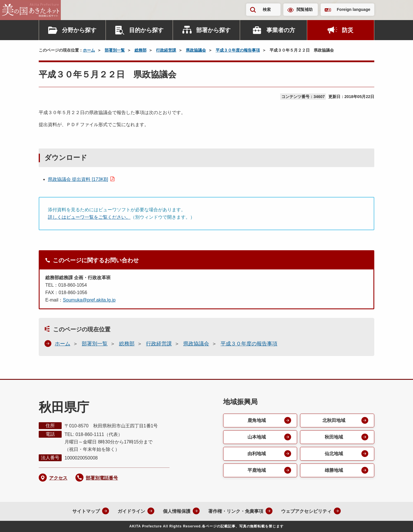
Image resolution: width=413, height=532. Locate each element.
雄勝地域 (334, 470)
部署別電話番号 (102, 478)
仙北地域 (334, 454)
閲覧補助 (305, 9)
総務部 (141, 50)
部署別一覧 (115, 50)
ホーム (89, 50)
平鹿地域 (257, 470)
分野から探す (79, 30)
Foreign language (353, 9)
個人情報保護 (177, 511)
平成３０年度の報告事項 (238, 50)
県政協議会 (196, 50)
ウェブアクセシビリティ (306, 511)
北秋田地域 (334, 420)
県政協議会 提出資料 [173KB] (78, 179)
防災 (348, 30)
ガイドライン (131, 511)
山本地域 (257, 437)
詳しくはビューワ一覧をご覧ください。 (89, 217)
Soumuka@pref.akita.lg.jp (89, 300)
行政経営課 (166, 50)
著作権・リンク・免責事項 (236, 511)
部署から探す (213, 30)
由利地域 (257, 454)
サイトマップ (86, 511)
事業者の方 (281, 30)
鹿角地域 (257, 420)
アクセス (58, 478)
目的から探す (146, 30)
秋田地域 (334, 437)
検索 (267, 9)
